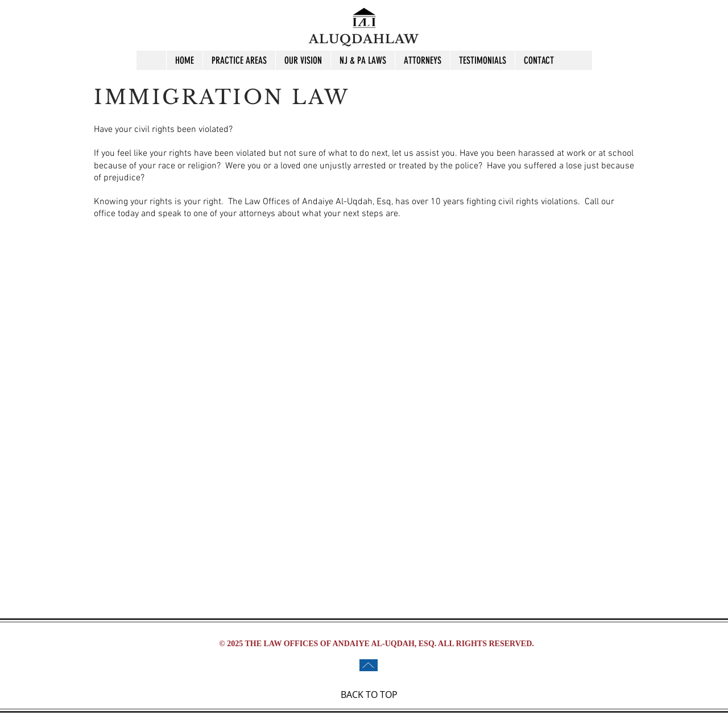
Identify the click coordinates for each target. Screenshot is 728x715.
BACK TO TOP (369, 695)
